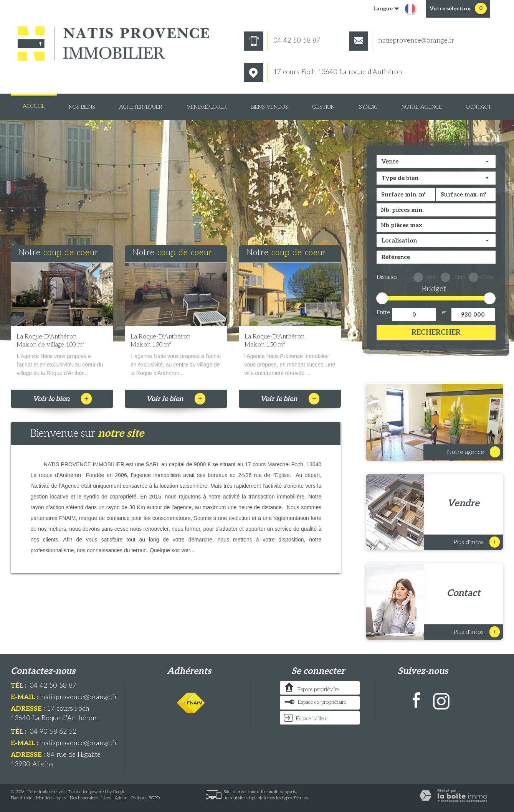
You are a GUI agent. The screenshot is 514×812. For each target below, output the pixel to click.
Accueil (34, 106)
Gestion (324, 107)
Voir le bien (62, 399)
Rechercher (436, 333)
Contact (479, 107)
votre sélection (450, 9)
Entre (383, 312)
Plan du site (21, 798)
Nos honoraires (84, 798)
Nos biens (82, 107)
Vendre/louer (207, 107)
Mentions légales (51, 798)
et (444, 312)
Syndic (368, 107)
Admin (121, 798)
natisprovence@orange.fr (402, 41)
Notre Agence (422, 107)
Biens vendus (269, 107)
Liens (106, 798)
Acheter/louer (141, 107)
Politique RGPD (145, 798)
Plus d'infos (477, 542)
